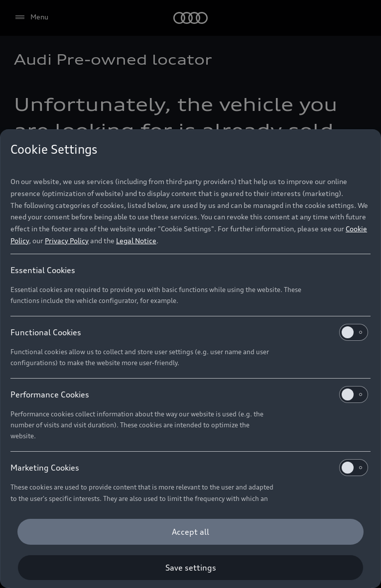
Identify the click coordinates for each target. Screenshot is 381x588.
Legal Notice (136, 241)
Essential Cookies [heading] (43, 270)
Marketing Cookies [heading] (189, 468)
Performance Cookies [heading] (189, 394)
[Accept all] (190, 532)
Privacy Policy (67, 241)
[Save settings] (190, 568)
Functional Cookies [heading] (189, 332)
